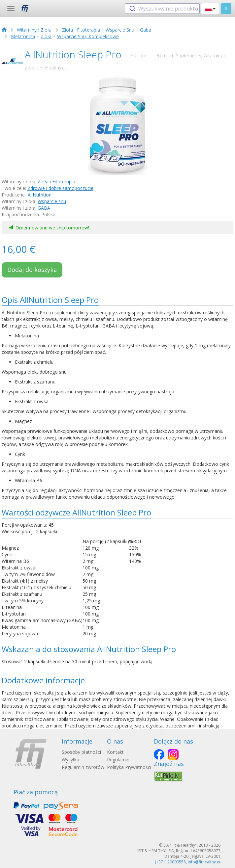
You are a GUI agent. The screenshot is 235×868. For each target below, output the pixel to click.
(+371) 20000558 (170, 862)
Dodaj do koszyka (32, 270)
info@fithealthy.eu (205, 862)
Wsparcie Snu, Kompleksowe (88, 36)
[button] (210, 9)
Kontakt (115, 752)
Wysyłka (70, 760)
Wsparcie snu (52, 201)
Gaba (146, 30)
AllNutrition (40, 195)
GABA (44, 208)
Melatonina (23, 36)
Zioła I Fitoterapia (81, 30)
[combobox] (162, 9)
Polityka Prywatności (129, 767)
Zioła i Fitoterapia (56, 182)
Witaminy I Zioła (34, 30)
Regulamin (118, 760)
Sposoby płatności (81, 752)
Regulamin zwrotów (83, 767)
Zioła (46, 36)
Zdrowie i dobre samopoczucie (60, 188)
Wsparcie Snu (120, 30)
